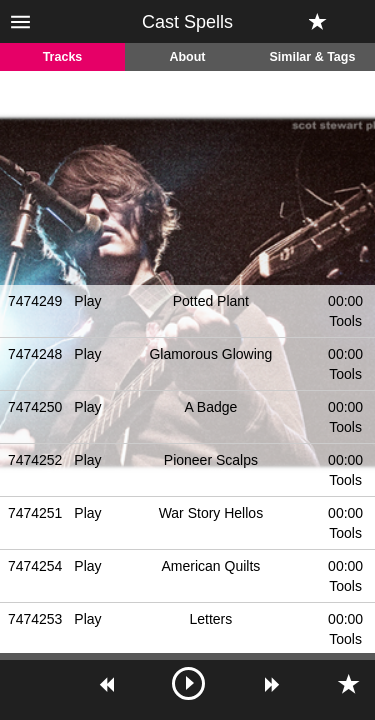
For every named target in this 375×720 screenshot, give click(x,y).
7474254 (35, 566)
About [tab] (187, 57)
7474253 (35, 619)
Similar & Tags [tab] (313, 57)
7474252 (35, 460)
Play (87, 301)
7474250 (35, 407)
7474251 (35, 513)
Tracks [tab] (63, 57)
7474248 (35, 354)
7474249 (35, 301)
